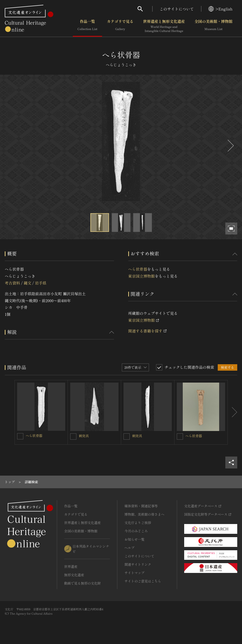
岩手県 (41, 283)
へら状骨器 (138, 269)
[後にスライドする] (230, 146)
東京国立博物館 (142, 276)
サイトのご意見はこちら (143, 581)
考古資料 (12, 283)
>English (220, 9)
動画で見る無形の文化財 (83, 583)
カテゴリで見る (120, 26)
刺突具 (84, 436)
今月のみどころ (136, 531)
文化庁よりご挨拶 (138, 523)
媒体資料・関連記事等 (141, 506)
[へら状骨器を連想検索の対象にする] (20, 436)
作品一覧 (87, 26)
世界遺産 (71, 566)
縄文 (27, 283)
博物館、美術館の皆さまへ (144, 514)
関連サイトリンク (138, 564)
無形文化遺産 (74, 575)
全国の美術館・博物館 (213, 26)
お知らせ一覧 (134, 539)
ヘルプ (129, 548)
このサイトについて (177, 9)
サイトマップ (134, 573)
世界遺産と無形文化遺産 (164, 26)
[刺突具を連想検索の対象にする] (73, 436)
